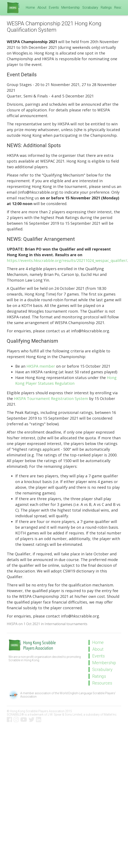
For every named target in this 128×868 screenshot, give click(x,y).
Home (30, 8)
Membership (71, 8)
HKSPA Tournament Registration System (51, 398)
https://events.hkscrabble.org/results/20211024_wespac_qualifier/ (67, 260)
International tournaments (66, 624)
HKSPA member (41, 366)
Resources (102, 683)
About (42, 8)
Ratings (106, 8)
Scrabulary (90, 8)
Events (54, 8)
